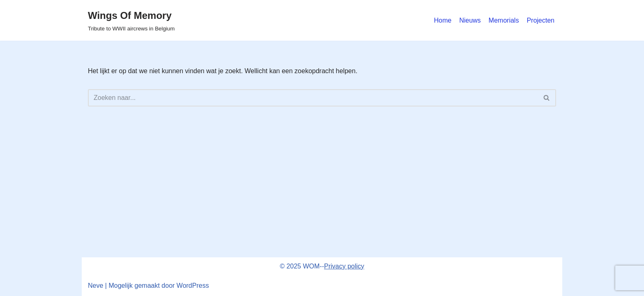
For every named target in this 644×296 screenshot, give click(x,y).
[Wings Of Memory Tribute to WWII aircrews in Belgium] (131, 20)
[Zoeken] (313, 98)
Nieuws (470, 20)
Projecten (540, 20)
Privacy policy (344, 266)
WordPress (193, 286)
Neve (95, 286)
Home (443, 20)
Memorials (504, 20)
